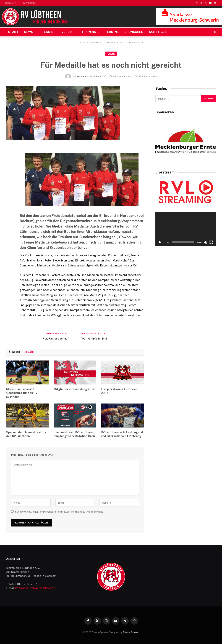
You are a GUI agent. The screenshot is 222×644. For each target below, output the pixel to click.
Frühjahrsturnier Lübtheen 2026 (119, 391)
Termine (112, 32)
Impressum (29, 3)
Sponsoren (134, 32)
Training (89, 32)
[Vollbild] (211, 242)
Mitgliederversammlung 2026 (74, 389)
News (29, 32)
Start (13, 32)
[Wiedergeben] (160, 242)
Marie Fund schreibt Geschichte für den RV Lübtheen (22, 393)
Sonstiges (158, 32)
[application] (186, 229)
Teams (47, 32)
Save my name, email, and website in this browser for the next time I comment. (59, 512)
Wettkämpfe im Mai (94, 339)
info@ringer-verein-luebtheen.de (35, 588)
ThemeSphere (131, 632)
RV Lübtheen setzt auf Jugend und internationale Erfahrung (122, 434)
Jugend (111, 54)
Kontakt (11, 3)
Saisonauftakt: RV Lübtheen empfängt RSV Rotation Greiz (75, 434)
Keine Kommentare (121, 76)
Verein (67, 32)
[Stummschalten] (205, 242)
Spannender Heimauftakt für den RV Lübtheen (26, 434)
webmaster (83, 76)
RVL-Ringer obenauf (56, 339)
